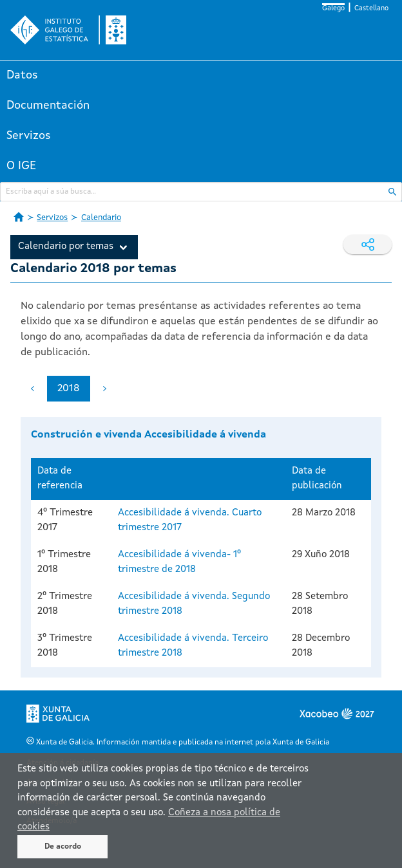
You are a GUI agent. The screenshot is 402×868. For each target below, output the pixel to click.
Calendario (101, 218)
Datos (22, 75)
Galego (333, 9)
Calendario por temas (66, 247)
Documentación (48, 106)
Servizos (29, 136)
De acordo (63, 847)
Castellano (371, 9)
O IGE (21, 166)
